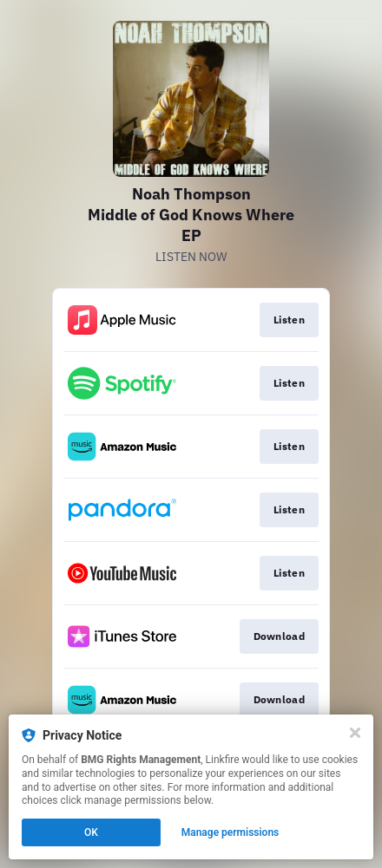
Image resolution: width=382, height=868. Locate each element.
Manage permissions (231, 832)
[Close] (355, 733)
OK (91, 832)
